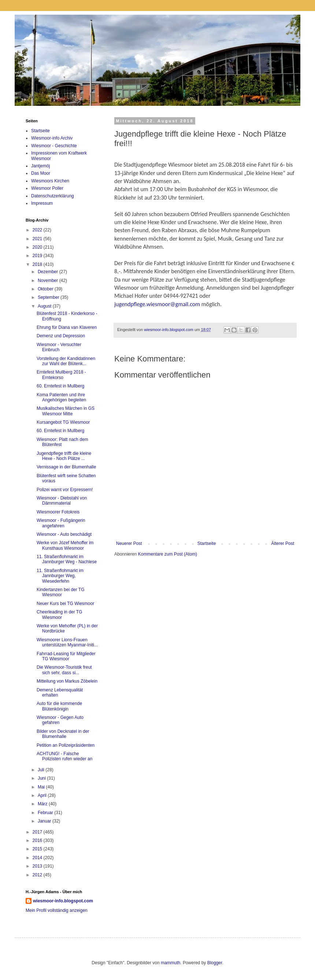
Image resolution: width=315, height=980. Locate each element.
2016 (38, 840)
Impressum (42, 203)
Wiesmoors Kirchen (50, 181)
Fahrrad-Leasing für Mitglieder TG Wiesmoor (66, 656)
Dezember (49, 272)
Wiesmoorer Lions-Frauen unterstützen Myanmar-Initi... (67, 642)
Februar (46, 813)
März (43, 804)
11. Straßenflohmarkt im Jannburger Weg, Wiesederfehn (60, 576)
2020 (38, 247)
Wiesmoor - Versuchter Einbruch (59, 347)
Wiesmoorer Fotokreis (58, 512)
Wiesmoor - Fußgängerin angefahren (61, 523)
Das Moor (41, 173)
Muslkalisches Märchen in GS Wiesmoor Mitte (66, 411)
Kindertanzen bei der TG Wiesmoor (61, 592)
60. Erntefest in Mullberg (60, 386)
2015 (38, 849)
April (43, 795)
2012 (38, 875)
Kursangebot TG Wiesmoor (63, 422)
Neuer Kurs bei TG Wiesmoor (65, 604)
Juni (42, 778)
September (49, 297)
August (45, 306)
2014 (38, 858)
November (49, 281)
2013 (38, 866)
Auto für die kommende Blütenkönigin (59, 706)
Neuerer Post (129, 543)
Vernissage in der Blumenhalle (66, 467)
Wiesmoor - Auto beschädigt (64, 534)
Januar (45, 821)
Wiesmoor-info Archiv (52, 138)
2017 (38, 832)
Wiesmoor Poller (47, 188)
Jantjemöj (40, 166)
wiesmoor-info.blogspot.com (63, 901)
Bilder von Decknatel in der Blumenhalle (63, 734)
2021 (38, 239)
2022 (38, 230)
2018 (38, 264)
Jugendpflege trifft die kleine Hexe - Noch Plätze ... (64, 456)
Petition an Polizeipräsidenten (66, 745)
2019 (38, 256)
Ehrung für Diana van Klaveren (67, 327)
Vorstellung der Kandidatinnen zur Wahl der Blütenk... (66, 361)
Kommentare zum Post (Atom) (168, 554)
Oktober (46, 289)
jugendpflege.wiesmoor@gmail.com (157, 304)
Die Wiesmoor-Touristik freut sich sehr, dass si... (64, 670)
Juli (42, 770)
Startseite (207, 543)
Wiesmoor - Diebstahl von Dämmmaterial (62, 501)
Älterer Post (283, 543)
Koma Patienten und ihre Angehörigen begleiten (61, 397)
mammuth (171, 963)
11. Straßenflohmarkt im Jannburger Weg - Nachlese (67, 559)
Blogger (215, 963)
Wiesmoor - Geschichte (54, 146)
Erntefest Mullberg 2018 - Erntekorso (61, 375)
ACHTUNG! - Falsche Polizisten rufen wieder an (64, 756)
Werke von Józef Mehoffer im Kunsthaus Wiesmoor (65, 545)
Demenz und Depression (61, 336)
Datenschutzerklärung (53, 196)
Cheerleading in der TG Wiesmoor (60, 615)
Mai (42, 787)
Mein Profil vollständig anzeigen (57, 910)
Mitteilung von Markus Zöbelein (67, 681)
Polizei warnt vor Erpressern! (65, 490)
